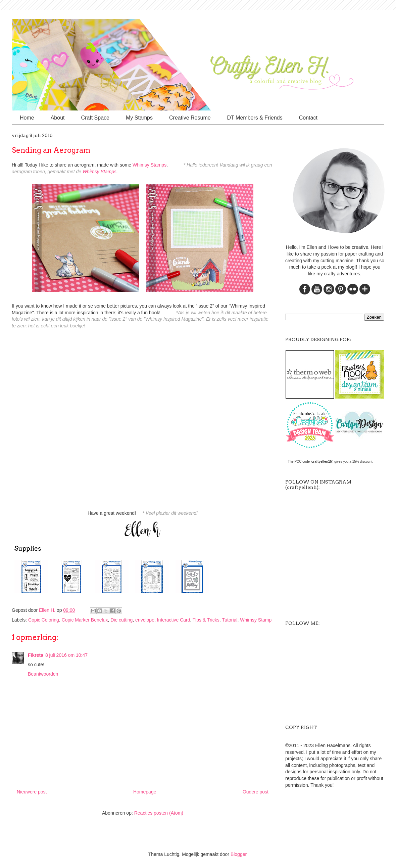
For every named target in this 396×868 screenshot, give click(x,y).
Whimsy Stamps (150, 165)
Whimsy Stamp (256, 620)
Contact (308, 118)
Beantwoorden (43, 674)
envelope (145, 620)
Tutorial (230, 620)
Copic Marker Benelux (85, 620)
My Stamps (139, 118)
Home (27, 118)
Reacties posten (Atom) (159, 813)
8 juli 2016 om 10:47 (66, 655)
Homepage (145, 792)
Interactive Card (174, 620)
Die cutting (121, 620)
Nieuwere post (32, 792)
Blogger (238, 854)
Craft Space (95, 118)
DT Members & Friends (255, 118)
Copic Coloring (44, 620)
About (58, 118)
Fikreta (36, 655)
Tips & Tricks (206, 620)
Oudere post (256, 792)
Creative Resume (190, 118)
